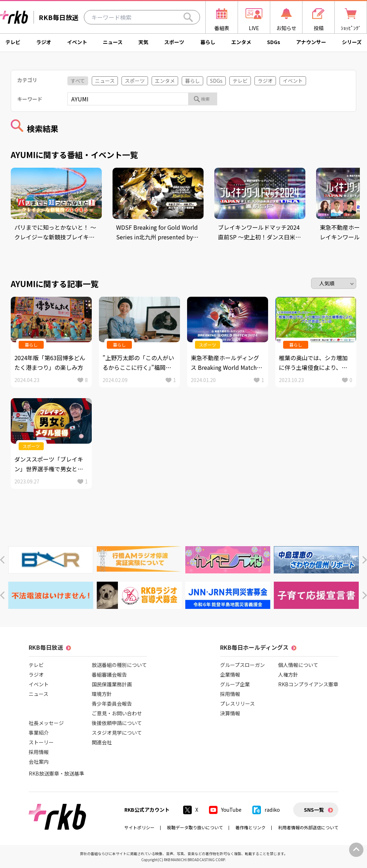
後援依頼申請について (117, 723)
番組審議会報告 (109, 674)
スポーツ (174, 42)
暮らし (208, 42)
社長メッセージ (46, 723)
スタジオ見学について (117, 733)
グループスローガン (242, 665)
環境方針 (102, 694)
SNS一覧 (314, 810)
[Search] (188, 17)
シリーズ (352, 42)
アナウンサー (311, 42)
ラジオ (44, 42)
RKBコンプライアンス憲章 (308, 684)
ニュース (113, 42)
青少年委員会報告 (112, 704)
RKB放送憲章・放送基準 (56, 773)
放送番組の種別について (119, 665)
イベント (77, 42)
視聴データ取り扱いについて (195, 827)
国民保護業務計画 (112, 684)
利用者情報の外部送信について (308, 827)
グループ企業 (235, 684)
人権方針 (288, 674)
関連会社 (102, 742)
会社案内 (39, 762)
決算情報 (230, 713)
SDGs (274, 42)
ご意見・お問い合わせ (117, 713)
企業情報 (230, 674)
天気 (143, 42)
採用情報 (39, 752)
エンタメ (241, 42)
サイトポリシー (139, 827)
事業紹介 (39, 733)
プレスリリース (237, 704)
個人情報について (298, 665)
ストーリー (41, 742)
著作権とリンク (251, 827)
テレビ (13, 42)
